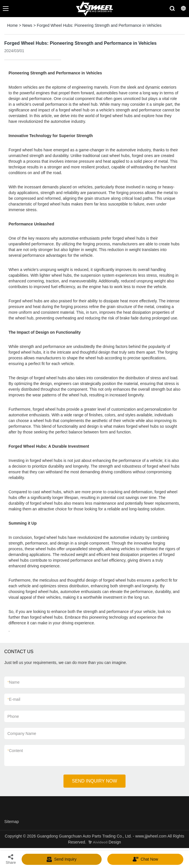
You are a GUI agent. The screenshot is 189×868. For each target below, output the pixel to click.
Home (12, 25)
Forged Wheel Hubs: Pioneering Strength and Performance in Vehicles (99, 25)
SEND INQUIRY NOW (95, 781)
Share (11, 859)
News (27, 25)
